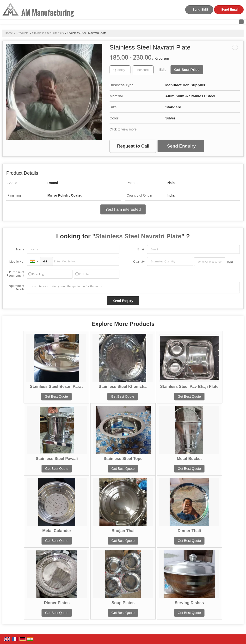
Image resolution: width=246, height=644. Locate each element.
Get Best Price (187, 70)
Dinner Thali (189, 531)
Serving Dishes (189, 603)
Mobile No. (17, 262)
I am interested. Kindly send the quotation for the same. (133, 288)
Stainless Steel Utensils (48, 33)
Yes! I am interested (123, 209)
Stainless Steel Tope (123, 459)
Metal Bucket (189, 459)
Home (9, 33)
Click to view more (123, 129)
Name (20, 249)
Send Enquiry (181, 146)
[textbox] (143, 70)
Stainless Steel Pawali (57, 459)
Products (23, 33)
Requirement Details (15, 288)
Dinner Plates (57, 603)
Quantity (139, 262)
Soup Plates (123, 603)
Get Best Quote (56, 396)
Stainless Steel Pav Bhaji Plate (189, 387)
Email (141, 249)
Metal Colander (57, 531)
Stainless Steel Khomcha (123, 387)
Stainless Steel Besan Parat (56, 387)
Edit (163, 70)
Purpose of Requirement (15, 274)
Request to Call (133, 146)
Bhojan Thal (123, 531)
